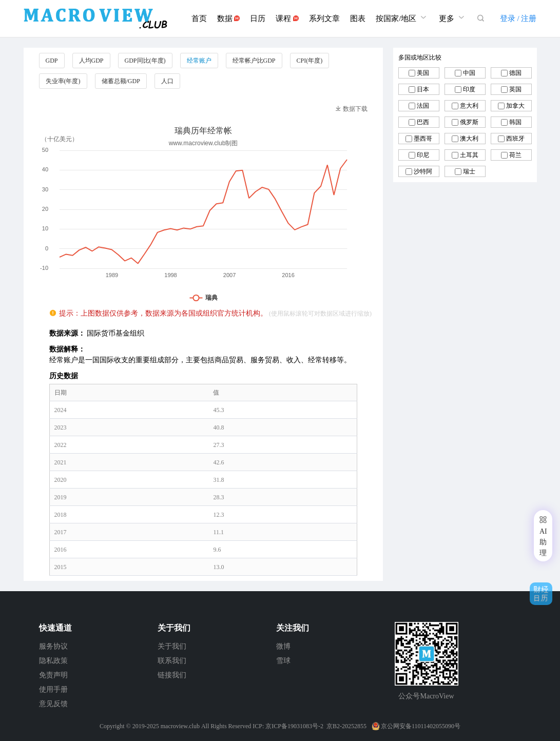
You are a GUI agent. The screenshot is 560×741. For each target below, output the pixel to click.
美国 (423, 73)
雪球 (283, 661)
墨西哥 (423, 139)
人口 (167, 81)
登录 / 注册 (518, 18)
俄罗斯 (469, 122)
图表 (358, 18)
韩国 (515, 122)
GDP (52, 61)
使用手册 (53, 689)
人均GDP (91, 61)
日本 (423, 89)
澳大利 (469, 139)
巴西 (423, 122)
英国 (515, 89)
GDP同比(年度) (145, 61)
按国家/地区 (402, 17)
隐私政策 (53, 661)
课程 (287, 18)
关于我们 (172, 646)
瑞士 (469, 171)
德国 (515, 73)
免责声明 (53, 675)
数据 (229, 18)
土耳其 (469, 155)
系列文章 (324, 18)
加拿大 (515, 106)
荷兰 (515, 155)
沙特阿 (423, 171)
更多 (453, 17)
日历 (258, 18)
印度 (469, 89)
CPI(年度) (310, 61)
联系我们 (172, 661)
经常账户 (199, 61)
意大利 (469, 106)
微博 (283, 646)
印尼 (423, 155)
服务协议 (53, 646)
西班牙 (515, 139)
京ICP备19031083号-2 (294, 726)
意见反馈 (53, 704)
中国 (469, 73)
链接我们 (172, 675)
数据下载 (351, 109)
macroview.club (180, 726)
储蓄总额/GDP (121, 81)
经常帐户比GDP (254, 61)
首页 (199, 18)
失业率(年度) (63, 81)
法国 (423, 106)
